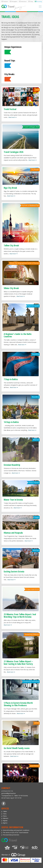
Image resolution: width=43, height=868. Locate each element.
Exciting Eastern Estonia (14, 571)
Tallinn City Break (11, 245)
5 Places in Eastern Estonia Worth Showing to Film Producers (18, 704)
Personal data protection (11, 835)
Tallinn (5, 811)
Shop (32, 1)
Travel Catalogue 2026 (14, 152)
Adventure (24, 1)
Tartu (5, 814)
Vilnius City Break (11, 288)
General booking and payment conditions (16, 830)
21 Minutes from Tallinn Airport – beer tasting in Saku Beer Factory (18, 663)
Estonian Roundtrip (12, 465)
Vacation (6, 1)
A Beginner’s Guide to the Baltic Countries (18, 335)
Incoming (39, 1)
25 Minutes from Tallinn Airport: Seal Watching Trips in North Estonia (20, 616)
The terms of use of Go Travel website (16, 832)
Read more (13, 117)
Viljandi (5, 821)
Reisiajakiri (15, 1)
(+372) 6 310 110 (7, 791)
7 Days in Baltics (11, 379)
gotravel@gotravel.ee (9, 793)
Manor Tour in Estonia (13, 500)
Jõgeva (5, 823)
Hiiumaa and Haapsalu (13, 533)
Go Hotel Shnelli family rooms (17, 748)
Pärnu (5, 816)
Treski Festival (10, 109)
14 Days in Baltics (11, 422)
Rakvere (6, 818)
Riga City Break (10, 188)
